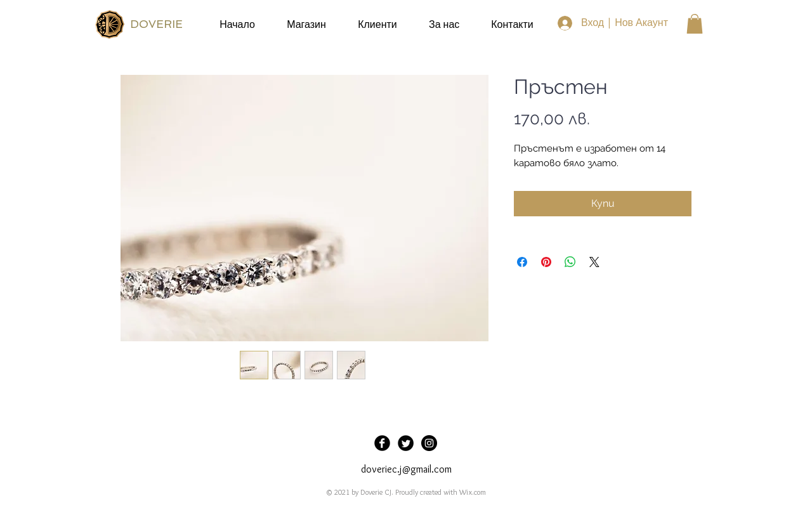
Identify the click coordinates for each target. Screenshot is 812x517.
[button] (695, 24)
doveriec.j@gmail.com (406, 469)
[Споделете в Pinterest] (546, 262)
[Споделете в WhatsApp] (570, 262)
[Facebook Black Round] (382, 443)
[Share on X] (594, 262)
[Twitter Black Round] (406, 443)
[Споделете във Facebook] (522, 262)
